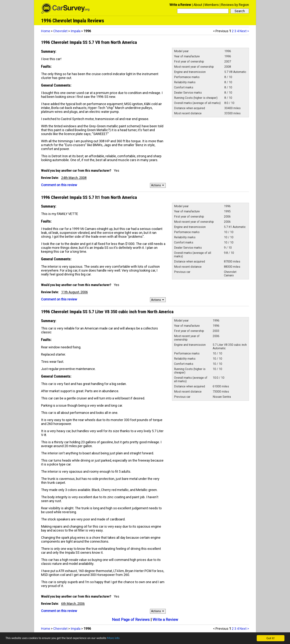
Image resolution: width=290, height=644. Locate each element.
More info (114, 639)
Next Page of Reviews (131, 620)
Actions (158, 185)
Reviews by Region (235, 5)
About (198, 5)
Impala (76, 31)
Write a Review (180, 5)
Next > (244, 31)
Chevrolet (60, 31)
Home (46, 31)
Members (212, 5)
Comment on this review (59, 185)
